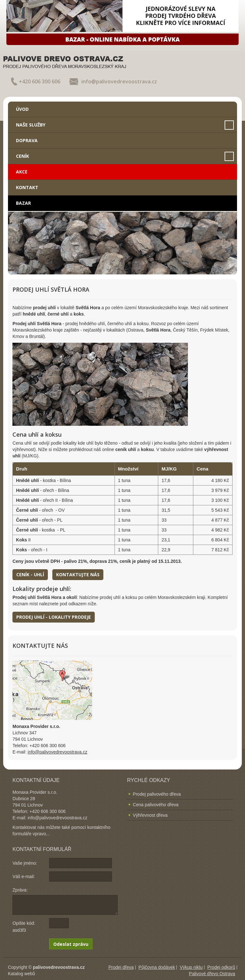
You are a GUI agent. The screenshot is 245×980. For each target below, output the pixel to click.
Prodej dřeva (121, 967)
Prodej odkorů (221, 967)
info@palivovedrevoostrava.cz (119, 81)
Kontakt (27, 187)
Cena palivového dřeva (156, 805)
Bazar (23, 203)
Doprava (27, 140)
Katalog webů (22, 974)
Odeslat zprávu (71, 944)
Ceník (22, 156)
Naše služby (31, 125)
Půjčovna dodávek (157, 967)
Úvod (22, 109)
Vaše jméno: (25, 863)
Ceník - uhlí (30, 574)
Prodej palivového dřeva (157, 794)
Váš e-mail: (24, 877)
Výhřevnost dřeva (150, 815)
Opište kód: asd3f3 (24, 927)
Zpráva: (20, 890)
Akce (22, 172)
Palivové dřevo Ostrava (212, 974)
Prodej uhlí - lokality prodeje (54, 617)
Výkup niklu (191, 967)
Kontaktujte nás (78, 574)
